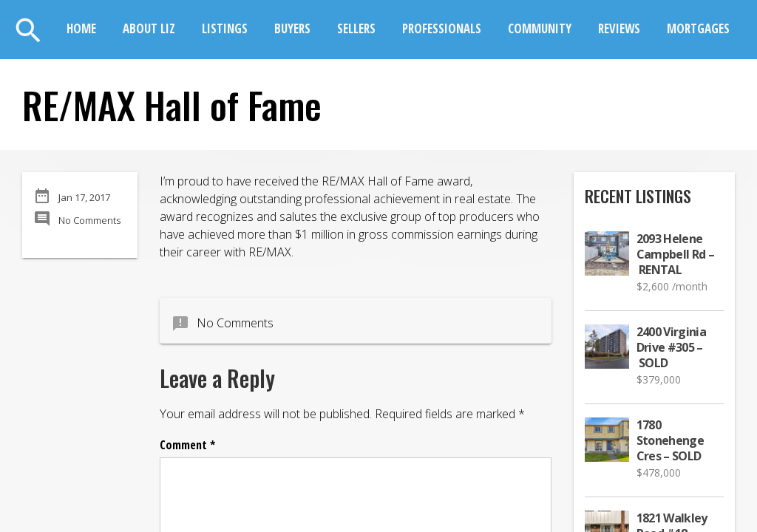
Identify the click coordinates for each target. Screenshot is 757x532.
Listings (225, 28)
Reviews (619, 28)
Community (540, 28)
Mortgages (698, 28)
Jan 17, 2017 (84, 197)
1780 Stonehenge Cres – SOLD (671, 441)
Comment (187, 445)
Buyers (292, 28)
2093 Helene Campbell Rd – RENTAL (676, 255)
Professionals (442, 28)
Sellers (356, 28)
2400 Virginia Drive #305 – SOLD (672, 348)
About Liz (149, 28)
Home (81, 28)
